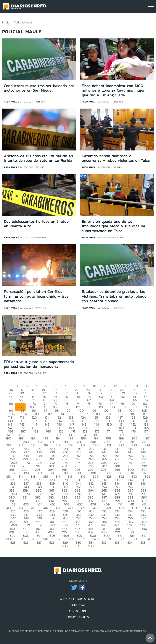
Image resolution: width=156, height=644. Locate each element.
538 (91, 546)
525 (13, 542)
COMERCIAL (78, 605)
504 (39, 536)
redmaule (10, 102)
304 (39, 473)
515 (33, 539)
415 (33, 508)
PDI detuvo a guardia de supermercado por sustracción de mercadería (39, 364)
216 (46, 445)
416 (46, 508)
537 (78, 546)
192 (33, 438)
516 (46, 539)
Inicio (6, 22)
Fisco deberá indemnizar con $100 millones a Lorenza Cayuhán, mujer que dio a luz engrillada (113, 90)
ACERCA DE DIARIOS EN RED (78, 599)
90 (113, 407)
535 (143, 542)
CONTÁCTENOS (78, 611)
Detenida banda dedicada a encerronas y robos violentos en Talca (116, 158)
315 (33, 476)
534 (130, 542)
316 (46, 476)
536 (65, 546)
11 (105, 386)
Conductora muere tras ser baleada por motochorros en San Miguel (39, 88)
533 (117, 542)
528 (52, 542)
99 (69, 410)
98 (57, 410)
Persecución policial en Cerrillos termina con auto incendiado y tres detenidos (36, 296)
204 (39, 442)
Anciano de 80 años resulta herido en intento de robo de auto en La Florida (38, 158)
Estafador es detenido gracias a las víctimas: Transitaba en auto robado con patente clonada (114, 296)
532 (104, 542)
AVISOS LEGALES (78, 617)
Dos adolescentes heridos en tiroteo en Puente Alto (36, 224)
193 (46, 438)
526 (26, 542)
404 (39, 504)
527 (39, 542)
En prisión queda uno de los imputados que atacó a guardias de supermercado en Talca (113, 226)
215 (33, 445)
